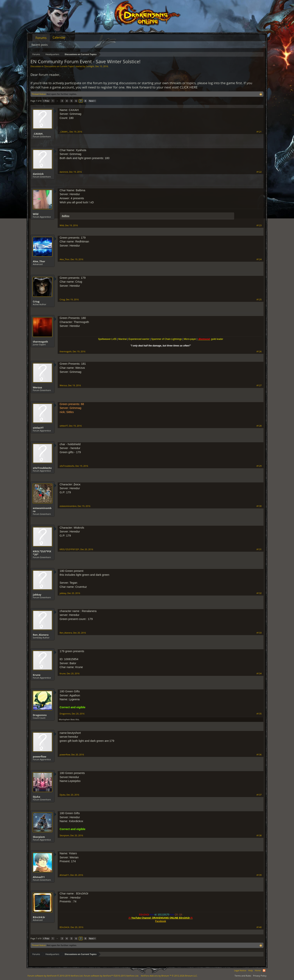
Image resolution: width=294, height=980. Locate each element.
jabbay (37, 595)
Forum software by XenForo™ (111, 976)
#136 (259, 755)
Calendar (59, 37)
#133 (259, 633)
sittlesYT (38, 428)
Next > (92, 101)
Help (251, 970)
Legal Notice (240, 970)
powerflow (40, 757)
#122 (259, 172)
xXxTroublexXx (42, 468)
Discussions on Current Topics (59, 66)
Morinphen (64, 719)
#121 (259, 132)
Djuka (37, 797)
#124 (259, 259)
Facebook (161, 921)
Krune (37, 675)
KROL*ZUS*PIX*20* (42, 553)
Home (258, 970)
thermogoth (40, 342)
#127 (259, 385)
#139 (259, 875)
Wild (36, 214)
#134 (259, 674)
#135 (259, 714)
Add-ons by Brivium (169, 976)
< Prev (46, 101)
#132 (259, 593)
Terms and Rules (243, 976)
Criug (36, 301)
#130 (259, 506)
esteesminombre (42, 510)
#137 (259, 795)
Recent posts (40, 45)
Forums (41, 38)
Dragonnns (40, 715)
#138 (259, 835)
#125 (259, 300)
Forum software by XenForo (55, 976)
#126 (259, 351)
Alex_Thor (39, 261)
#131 (259, 549)
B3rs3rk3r (39, 917)
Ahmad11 (39, 877)
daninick (38, 174)
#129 (259, 466)
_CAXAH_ (38, 134)
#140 (259, 927)
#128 (259, 426)
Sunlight (90, 66)
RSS (264, 970)
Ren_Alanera (41, 635)
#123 (259, 225)
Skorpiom (39, 837)
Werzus (37, 387)
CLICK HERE (189, 87)
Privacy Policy (260, 976)
